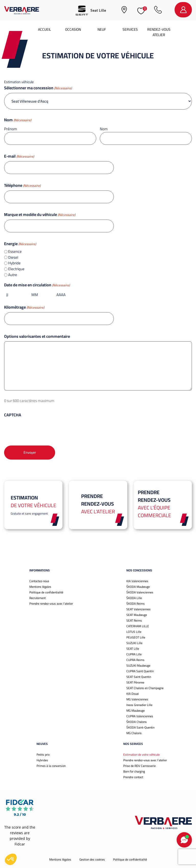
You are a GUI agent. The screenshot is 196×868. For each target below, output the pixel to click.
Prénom (11, 129)
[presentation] (43, 430)
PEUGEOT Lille (136, 637)
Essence (15, 252)
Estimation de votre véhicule (142, 755)
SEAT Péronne (135, 682)
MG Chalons (134, 733)
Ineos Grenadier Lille (139, 705)
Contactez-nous (39, 581)
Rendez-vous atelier (159, 32)
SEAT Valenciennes (138, 609)
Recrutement (38, 598)
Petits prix (43, 755)
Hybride (14, 263)
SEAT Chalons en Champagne (145, 688)
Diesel (13, 258)
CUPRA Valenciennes (140, 716)
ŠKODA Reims (136, 604)
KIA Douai (133, 694)
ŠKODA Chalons (137, 722)
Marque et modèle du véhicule (40, 214)
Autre (13, 275)
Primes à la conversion (51, 766)
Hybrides (42, 760)
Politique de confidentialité (46, 592)
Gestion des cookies (92, 859)
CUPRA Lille (134, 654)
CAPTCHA (13, 415)
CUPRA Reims (135, 660)
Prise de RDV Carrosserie (139, 766)
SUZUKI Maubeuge (138, 665)
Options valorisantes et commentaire (37, 336)
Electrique (16, 269)
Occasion (73, 29)
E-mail (19, 156)
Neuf (102, 29)
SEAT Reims (134, 620)
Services (130, 29)
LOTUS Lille (134, 632)
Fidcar (20, 844)
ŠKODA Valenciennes (140, 592)
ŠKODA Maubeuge (138, 587)
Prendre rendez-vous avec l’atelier (51, 604)
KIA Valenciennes (137, 581)
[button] (11, 859)
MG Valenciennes (137, 699)
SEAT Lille (133, 649)
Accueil (45, 29)
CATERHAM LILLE (138, 626)
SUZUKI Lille (134, 643)
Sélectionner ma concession (38, 88)
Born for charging (134, 771)
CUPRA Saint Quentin (140, 671)
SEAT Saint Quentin (139, 677)
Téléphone (22, 185)
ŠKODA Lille (134, 598)
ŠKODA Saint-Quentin (140, 727)
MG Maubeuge (136, 710)
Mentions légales (40, 587)
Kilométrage (24, 307)
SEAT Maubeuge (137, 615)
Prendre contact (133, 777)
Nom (104, 129)
